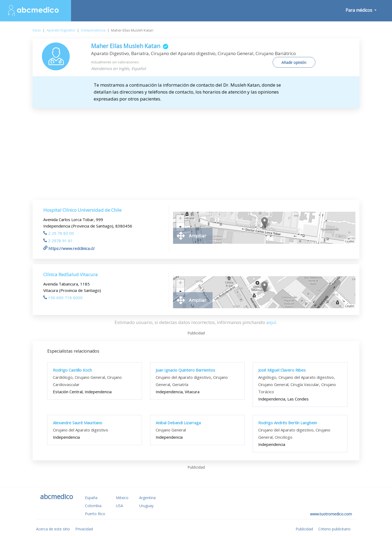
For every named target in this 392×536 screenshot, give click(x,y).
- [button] (180, 227)
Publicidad (304, 529)
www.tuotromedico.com (331, 514)
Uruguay (146, 506)
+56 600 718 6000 (63, 298)
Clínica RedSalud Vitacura (70, 274)
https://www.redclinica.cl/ (69, 248)
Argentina (147, 498)
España (91, 498)
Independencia (93, 30)
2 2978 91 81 (58, 241)
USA (119, 506)
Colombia (93, 506)
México (122, 498)
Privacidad (84, 529)
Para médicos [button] (359, 10)
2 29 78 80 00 (59, 233)
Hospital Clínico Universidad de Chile (82, 210)
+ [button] (180, 219)
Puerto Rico (95, 514)
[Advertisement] (196, 148)
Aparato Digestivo (61, 30)
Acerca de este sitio (53, 529)
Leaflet (350, 241)
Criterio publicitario (334, 529)
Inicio (37, 30)
